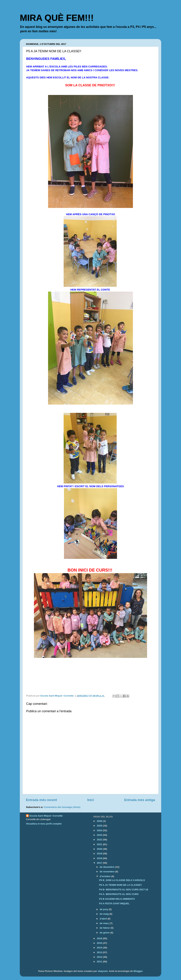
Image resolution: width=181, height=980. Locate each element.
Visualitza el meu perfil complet (44, 824)
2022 (100, 840)
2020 (100, 849)
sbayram (103, 971)
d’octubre (105, 876)
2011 (100, 962)
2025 (100, 826)
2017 (100, 863)
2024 (100, 830)
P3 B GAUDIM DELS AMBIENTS (117, 899)
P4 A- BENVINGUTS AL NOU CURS (119, 894)
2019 (100, 854)
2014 (100, 948)
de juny (104, 909)
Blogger (138, 971)
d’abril (104, 919)
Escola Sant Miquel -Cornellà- (46, 816)
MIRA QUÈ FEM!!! (57, 18)
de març (105, 923)
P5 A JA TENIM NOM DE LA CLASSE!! (121, 885)
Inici (91, 800)
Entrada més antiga (140, 800)
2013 (100, 952)
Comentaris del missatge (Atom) (62, 807)
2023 (100, 835)
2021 (100, 844)
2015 (100, 943)
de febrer (105, 928)
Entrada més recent (41, 800)
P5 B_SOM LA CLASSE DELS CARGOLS (122, 880)
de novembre (107, 872)
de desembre (107, 867)
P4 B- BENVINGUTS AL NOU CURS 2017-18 (124, 890)
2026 (100, 821)
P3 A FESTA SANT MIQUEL (114, 903)
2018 (100, 858)
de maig (105, 914)
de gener (105, 933)
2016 (100, 938)
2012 (100, 957)
